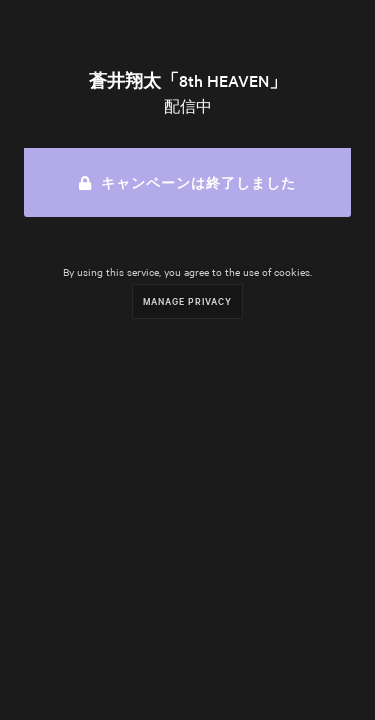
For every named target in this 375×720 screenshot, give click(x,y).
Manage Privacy (187, 300)
